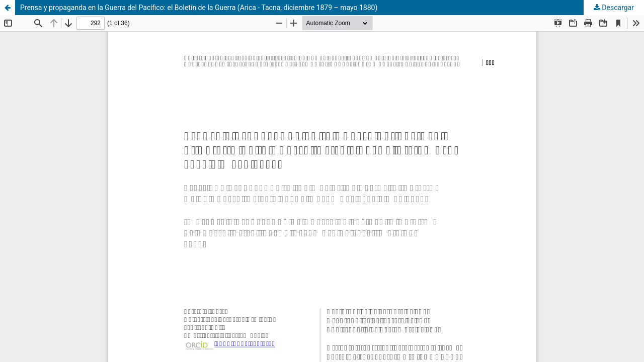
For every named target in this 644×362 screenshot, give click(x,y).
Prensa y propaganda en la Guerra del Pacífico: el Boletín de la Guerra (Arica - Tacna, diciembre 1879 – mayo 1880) (199, 8)
